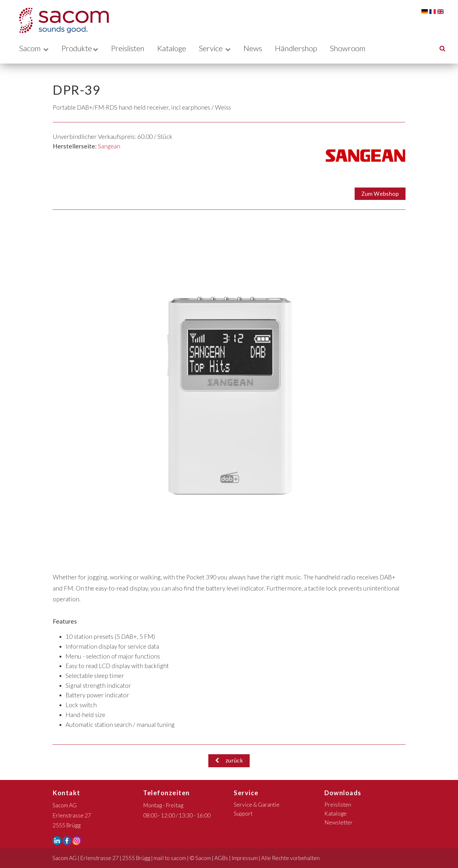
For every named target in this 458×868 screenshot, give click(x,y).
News (259, 48)
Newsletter (339, 822)
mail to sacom (170, 858)
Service (221, 48)
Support (243, 813)
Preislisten (130, 48)
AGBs (221, 858)
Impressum (245, 858)
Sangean (109, 146)
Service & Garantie (257, 805)
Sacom (34, 48)
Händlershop (303, 48)
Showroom (356, 48)
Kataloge (176, 48)
